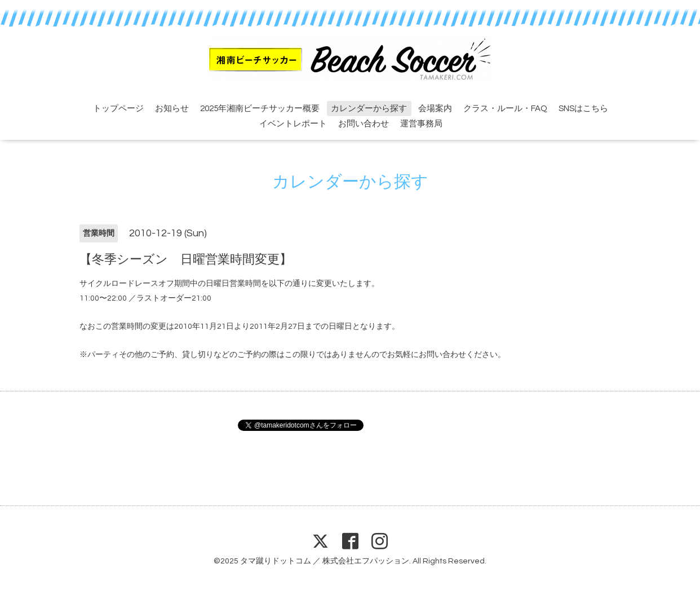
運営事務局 (421, 124)
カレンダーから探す (369, 109)
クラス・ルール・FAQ (505, 109)
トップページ (118, 109)
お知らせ (172, 109)
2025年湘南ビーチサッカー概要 (260, 109)
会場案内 (435, 109)
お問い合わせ (364, 124)
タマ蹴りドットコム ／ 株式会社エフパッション (325, 561)
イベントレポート (293, 124)
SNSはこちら (583, 109)
